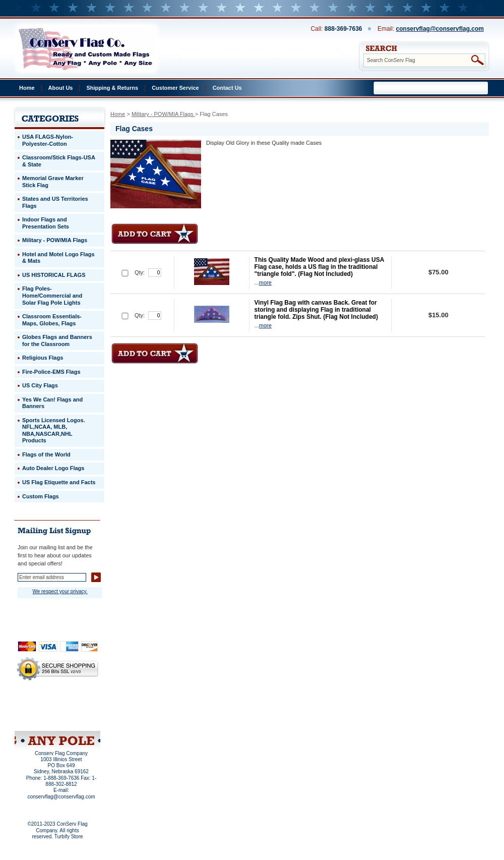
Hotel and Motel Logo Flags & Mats (58, 258)
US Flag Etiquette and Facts (59, 482)
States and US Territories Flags (55, 202)
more (265, 282)
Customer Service (175, 88)
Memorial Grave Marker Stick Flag (53, 182)
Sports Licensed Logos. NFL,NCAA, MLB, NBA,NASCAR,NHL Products (54, 431)
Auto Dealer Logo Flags (53, 468)
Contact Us (227, 88)
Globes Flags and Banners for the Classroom (57, 340)
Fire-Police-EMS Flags (51, 372)
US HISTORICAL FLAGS (54, 275)
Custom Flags (41, 496)
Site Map (38, 718)
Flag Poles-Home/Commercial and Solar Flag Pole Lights (52, 295)
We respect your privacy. (60, 591)
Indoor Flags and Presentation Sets (46, 223)
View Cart (76, 718)
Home (27, 88)
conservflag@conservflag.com (440, 29)
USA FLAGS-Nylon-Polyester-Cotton (48, 140)
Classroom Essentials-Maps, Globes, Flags (52, 320)
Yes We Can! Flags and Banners (52, 403)
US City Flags (40, 385)
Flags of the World (46, 454)
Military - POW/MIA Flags (163, 114)
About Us (61, 88)
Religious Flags (43, 358)
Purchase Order (77, 711)
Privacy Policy (40, 704)
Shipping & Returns (112, 88)
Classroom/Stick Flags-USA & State (59, 161)
